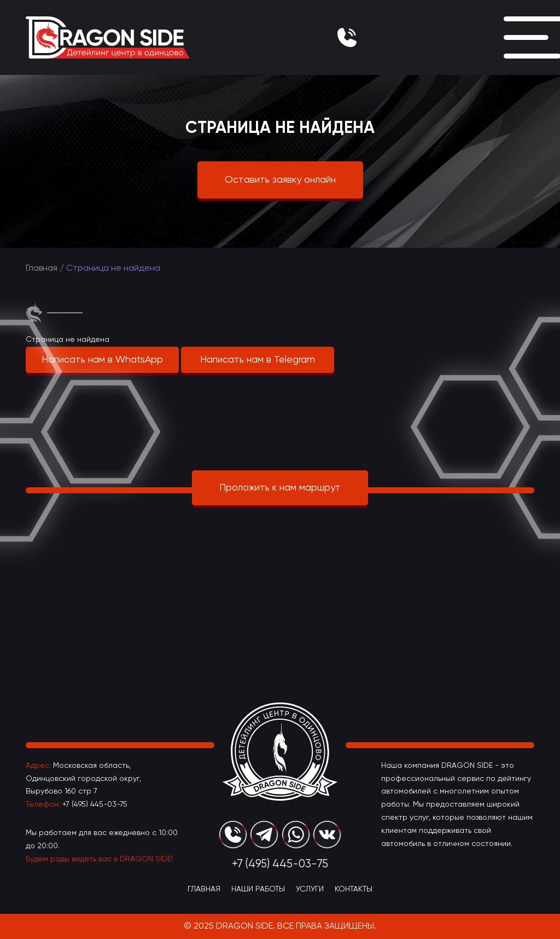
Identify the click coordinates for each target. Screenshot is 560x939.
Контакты (354, 889)
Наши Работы (258, 889)
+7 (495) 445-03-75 (95, 804)
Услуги (310, 889)
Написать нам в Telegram (258, 360)
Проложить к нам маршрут (280, 488)
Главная (42, 269)
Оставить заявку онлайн (280, 180)
